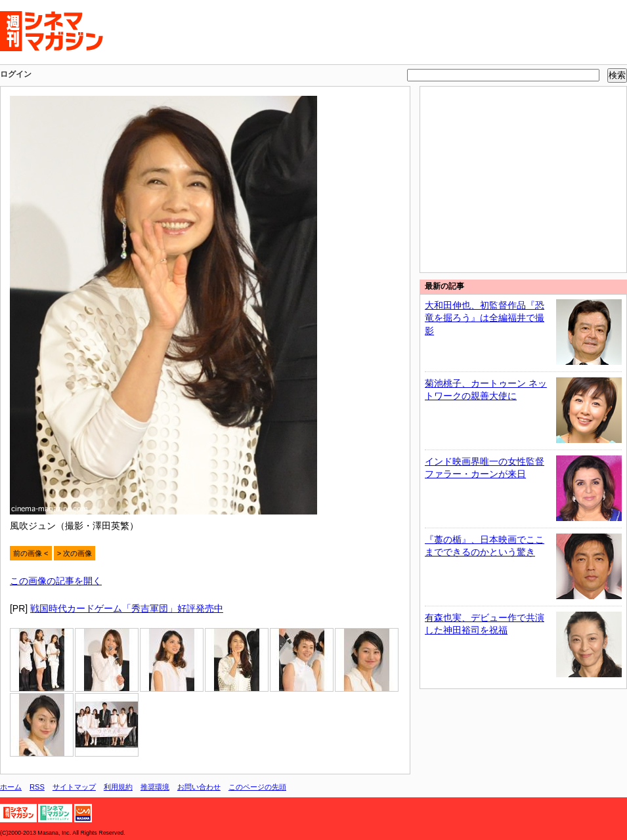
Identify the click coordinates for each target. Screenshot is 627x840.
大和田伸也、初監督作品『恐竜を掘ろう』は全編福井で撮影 (485, 318)
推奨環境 (155, 787)
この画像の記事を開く (56, 581)
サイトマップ (74, 787)
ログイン (16, 74)
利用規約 (118, 787)
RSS (37, 787)
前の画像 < (31, 553)
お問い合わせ (199, 787)
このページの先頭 (257, 787)
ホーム (11, 787)
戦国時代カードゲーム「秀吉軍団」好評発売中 (127, 608)
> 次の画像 (75, 553)
